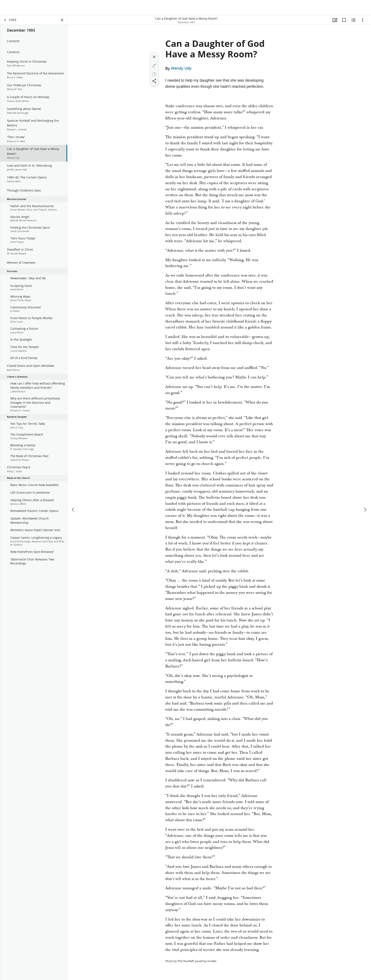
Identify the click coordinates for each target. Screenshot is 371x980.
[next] (365, 494)
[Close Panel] (62, 20)
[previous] (73, 494)
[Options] (363, 20)
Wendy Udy (181, 69)
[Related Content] (353, 20)
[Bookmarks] (344, 20)
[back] (5, 20)
